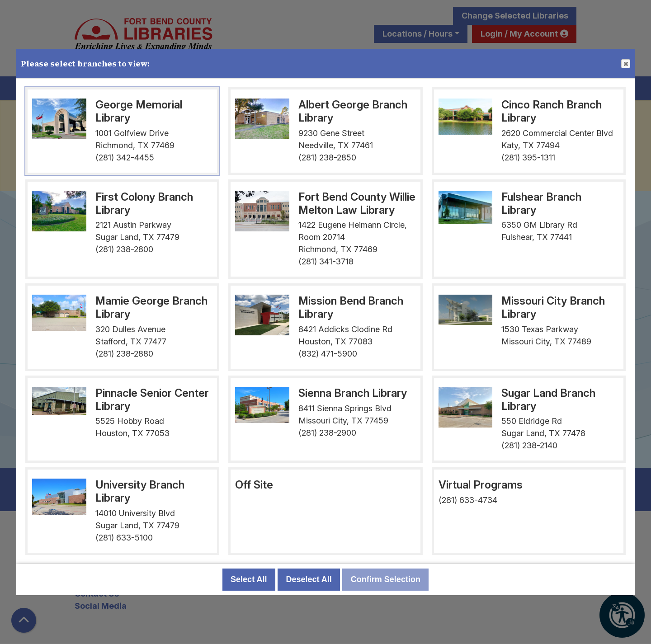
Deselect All (309, 579)
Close (625, 64)
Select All (249, 579)
